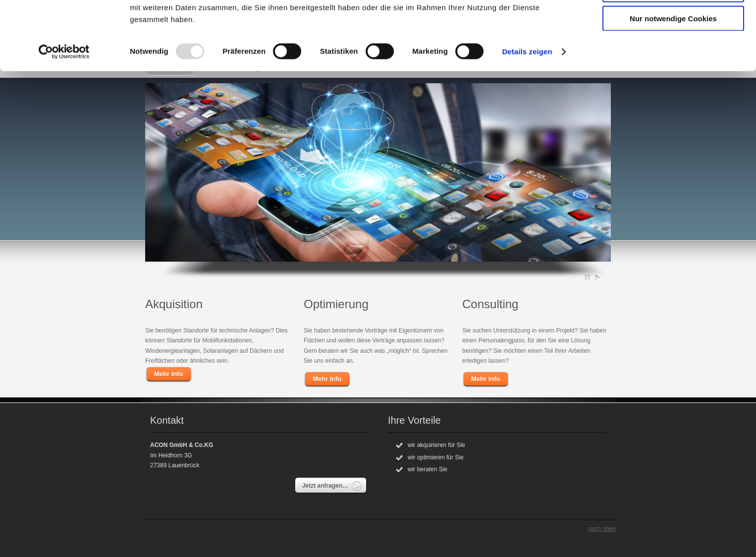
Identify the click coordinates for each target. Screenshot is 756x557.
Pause (588, 278)
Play (597, 278)
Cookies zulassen (673, 25)
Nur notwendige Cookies (673, 83)
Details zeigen (527, 116)
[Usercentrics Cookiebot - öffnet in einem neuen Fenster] (64, 116)
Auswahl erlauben (673, 54)
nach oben (602, 529)
